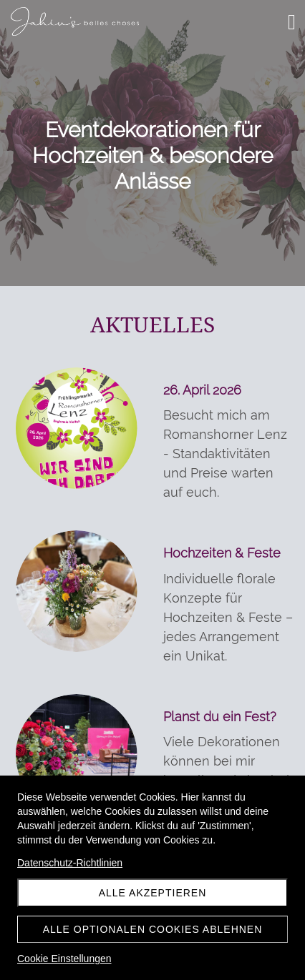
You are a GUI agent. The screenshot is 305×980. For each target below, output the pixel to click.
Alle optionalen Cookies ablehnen (153, 929)
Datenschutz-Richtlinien (70, 863)
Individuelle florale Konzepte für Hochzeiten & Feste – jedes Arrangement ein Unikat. (228, 617)
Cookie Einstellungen (64, 959)
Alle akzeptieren (153, 893)
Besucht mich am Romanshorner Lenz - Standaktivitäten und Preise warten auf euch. (225, 454)
